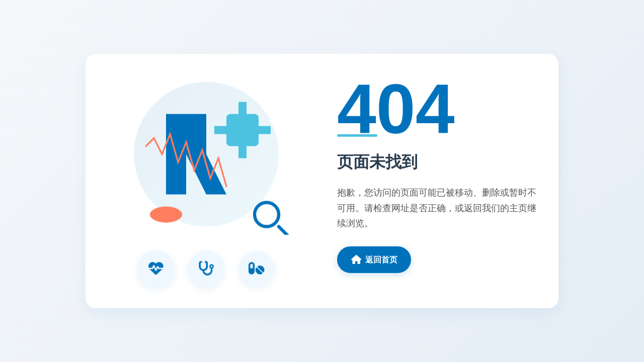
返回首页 (374, 259)
